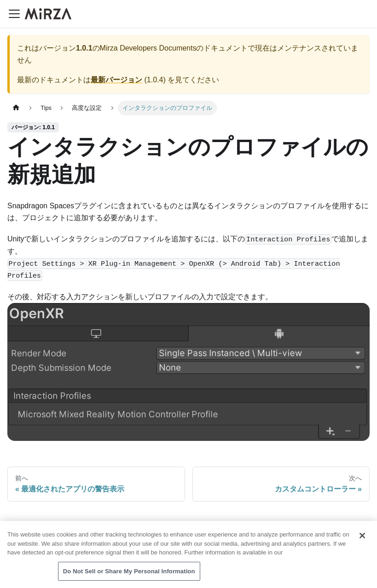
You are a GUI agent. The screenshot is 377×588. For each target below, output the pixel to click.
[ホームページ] (16, 108)
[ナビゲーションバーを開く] (14, 14)
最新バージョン (116, 80)
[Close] (362, 537)
